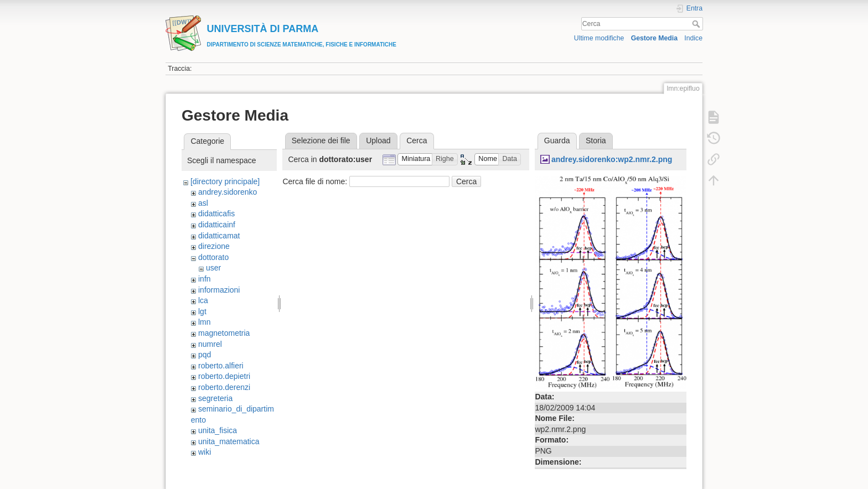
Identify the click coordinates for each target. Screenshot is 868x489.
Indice (693, 38)
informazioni (219, 290)
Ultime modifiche (599, 38)
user (213, 268)
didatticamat (219, 236)
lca (203, 300)
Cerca (697, 24)
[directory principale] (225, 181)
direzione (214, 246)
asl (203, 203)
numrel (210, 344)
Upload (378, 141)
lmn (205, 322)
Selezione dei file (321, 141)
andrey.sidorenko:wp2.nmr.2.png (612, 159)
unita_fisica (218, 430)
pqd (205, 355)
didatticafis (216, 214)
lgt (202, 311)
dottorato (213, 257)
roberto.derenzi (224, 387)
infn (205, 279)
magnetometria (224, 333)
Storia (596, 141)
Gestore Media (654, 38)
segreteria (215, 398)
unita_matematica (229, 441)
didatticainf (217, 225)
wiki (205, 452)
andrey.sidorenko (228, 192)
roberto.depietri (224, 376)
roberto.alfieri (221, 366)
